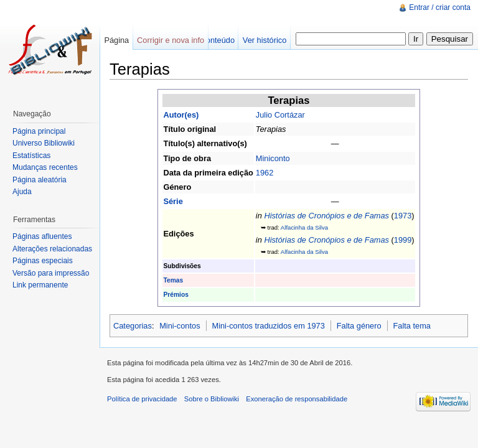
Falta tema (412, 326)
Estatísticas (31, 156)
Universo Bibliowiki (44, 143)
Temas (173, 280)
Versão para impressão (51, 273)
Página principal (39, 131)
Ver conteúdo (211, 40)
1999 (403, 240)
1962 (265, 173)
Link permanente (40, 285)
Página (116, 40)
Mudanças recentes (45, 167)
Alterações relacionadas (52, 249)
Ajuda (22, 192)
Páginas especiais (43, 261)
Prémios (176, 295)
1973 (403, 216)
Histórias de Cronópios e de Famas (326, 216)
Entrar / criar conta (440, 7)
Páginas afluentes (42, 236)
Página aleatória (40, 180)
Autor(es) (181, 115)
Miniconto (273, 158)
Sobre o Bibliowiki (212, 399)
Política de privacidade (142, 399)
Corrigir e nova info (171, 40)
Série (173, 201)
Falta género (359, 326)
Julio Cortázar (280, 115)
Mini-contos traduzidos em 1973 (268, 326)
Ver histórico (265, 40)
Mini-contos (180, 326)
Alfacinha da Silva (304, 227)
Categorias (133, 326)
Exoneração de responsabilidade (297, 399)
